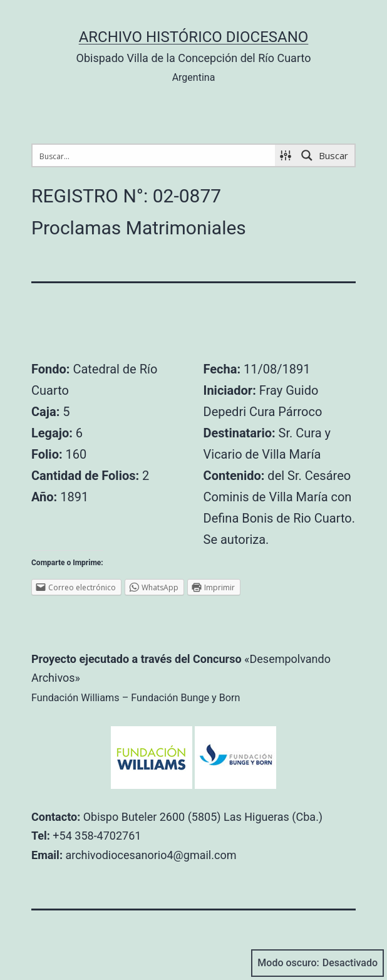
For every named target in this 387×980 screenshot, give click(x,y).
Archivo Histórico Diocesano (194, 37)
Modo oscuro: (317, 963)
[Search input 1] (154, 155)
